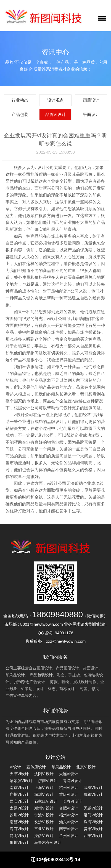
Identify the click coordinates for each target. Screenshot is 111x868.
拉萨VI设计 (44, 836)
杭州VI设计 (69, 788)
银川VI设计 (19, 842)
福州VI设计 (69, 815)
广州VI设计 (19, 794)
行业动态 (20, 100)
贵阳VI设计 (93, 829)
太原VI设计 (19, 808)
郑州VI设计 (44, 808)
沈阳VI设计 (44, 774)
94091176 (64, 633)
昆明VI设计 (19, 836)
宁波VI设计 (44, 815)
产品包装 (20, 114)
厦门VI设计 (93, 815)
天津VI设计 (19, 774)
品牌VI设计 (56, 114)
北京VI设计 (86, 767)
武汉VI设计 (93, 788)
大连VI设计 (69, 774)
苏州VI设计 (19, 815)
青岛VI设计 (72, 781)
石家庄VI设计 (46, 801)
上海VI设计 (44, 788)
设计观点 (56, 100)
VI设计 (15, 767)
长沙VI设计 (44, 822)
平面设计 (91, 114)
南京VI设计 (19, 788)
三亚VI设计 (44, 829)
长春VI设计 (72, 801)
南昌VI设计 (19, 822)
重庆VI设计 (69, 794)
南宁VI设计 (69, 829)
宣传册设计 (36, 767)
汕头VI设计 (69, 822)
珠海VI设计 (93, 822)
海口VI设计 (19, 829)
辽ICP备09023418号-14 (56, 860)
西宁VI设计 (93, 836)
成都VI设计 (93, 794)
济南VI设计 (48, 781)
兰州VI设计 (69, 836)
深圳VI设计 (44, 794)
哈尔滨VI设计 (21, 781)
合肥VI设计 (69, 808)
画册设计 (91, 100)
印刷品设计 (61, 767)
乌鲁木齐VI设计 (48, 842)
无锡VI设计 (93, 808)
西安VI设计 (19, 801)
